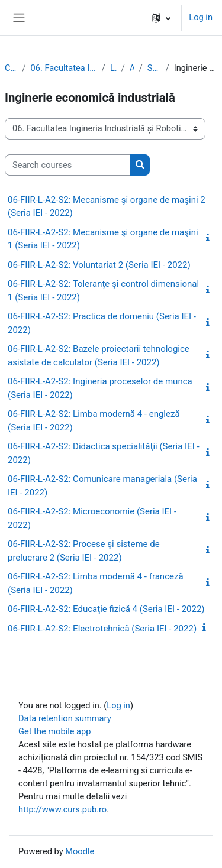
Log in (201, 17)
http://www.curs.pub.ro (62, 809)
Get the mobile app (54, 731)
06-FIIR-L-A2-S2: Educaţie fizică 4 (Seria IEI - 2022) (106, 609)
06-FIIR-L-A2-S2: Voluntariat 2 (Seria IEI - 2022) (99, 265)
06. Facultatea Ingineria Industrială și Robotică (64, 68)
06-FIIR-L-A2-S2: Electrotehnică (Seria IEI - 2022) (102, 629)
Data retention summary (65, 718)
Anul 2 (132, 68)
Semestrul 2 (154, 68)
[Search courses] (67, 165)
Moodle (80, 851)
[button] (161, 18)
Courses (11, 68)
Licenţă (113, 68)
